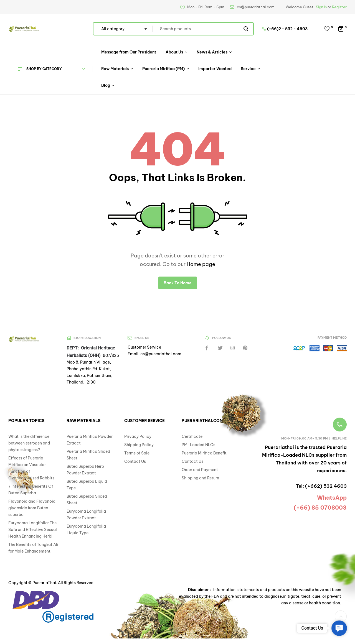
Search (246, 29)
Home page (201, 264)
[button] (339, 628)
